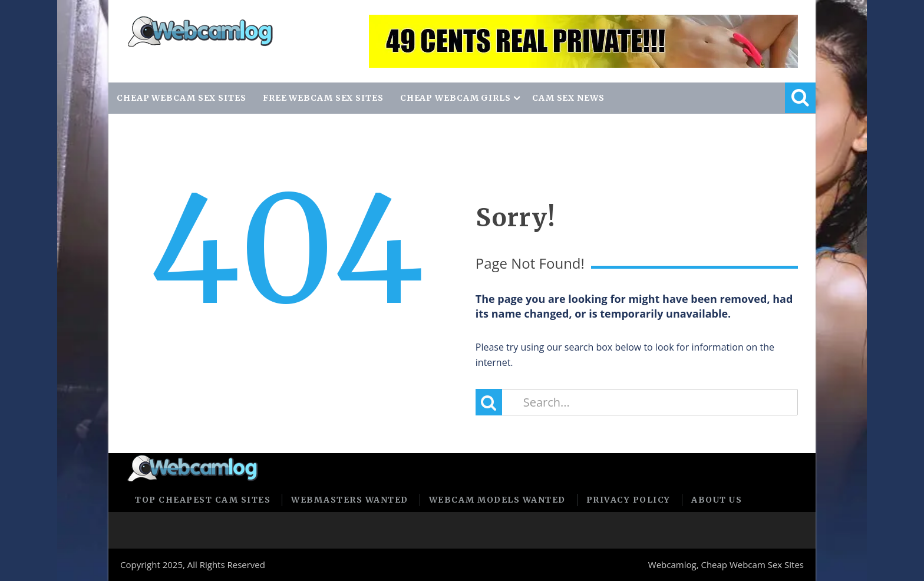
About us (717, 500)
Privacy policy (628, 500)
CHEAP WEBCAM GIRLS (456, 98)
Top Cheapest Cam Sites (203, 500)
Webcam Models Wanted (497, 500)
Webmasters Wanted (350, 500)
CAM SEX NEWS (568, 98)
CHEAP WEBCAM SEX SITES (181, 98)
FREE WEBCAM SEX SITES (323, 98)
